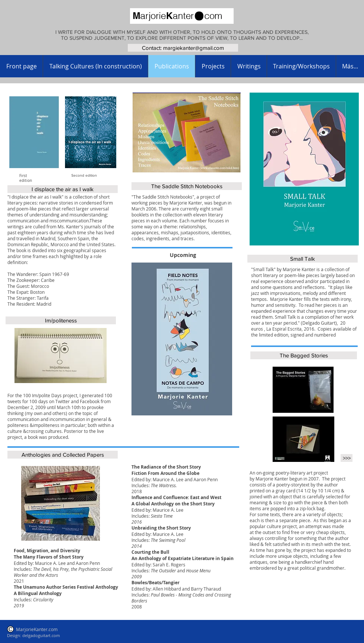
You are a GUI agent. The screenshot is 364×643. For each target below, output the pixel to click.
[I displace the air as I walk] (63, 189)
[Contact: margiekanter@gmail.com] (183, 48)
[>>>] (347, 458)
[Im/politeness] (61, 320)
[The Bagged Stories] (304, 355)
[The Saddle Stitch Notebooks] (187, 186)
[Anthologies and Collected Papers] (63, 455)
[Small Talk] (303, 259)
